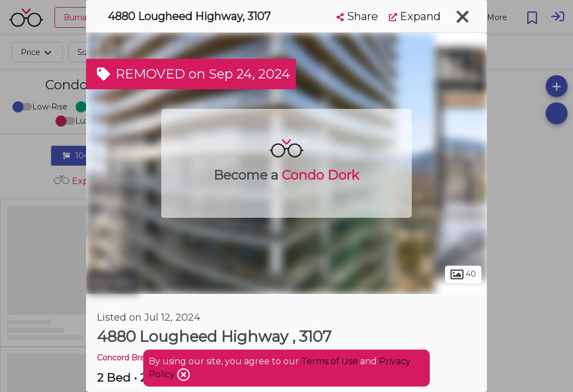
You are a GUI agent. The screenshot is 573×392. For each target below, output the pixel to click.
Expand (415, 16)
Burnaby (112, 282)
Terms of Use (330, 361)
